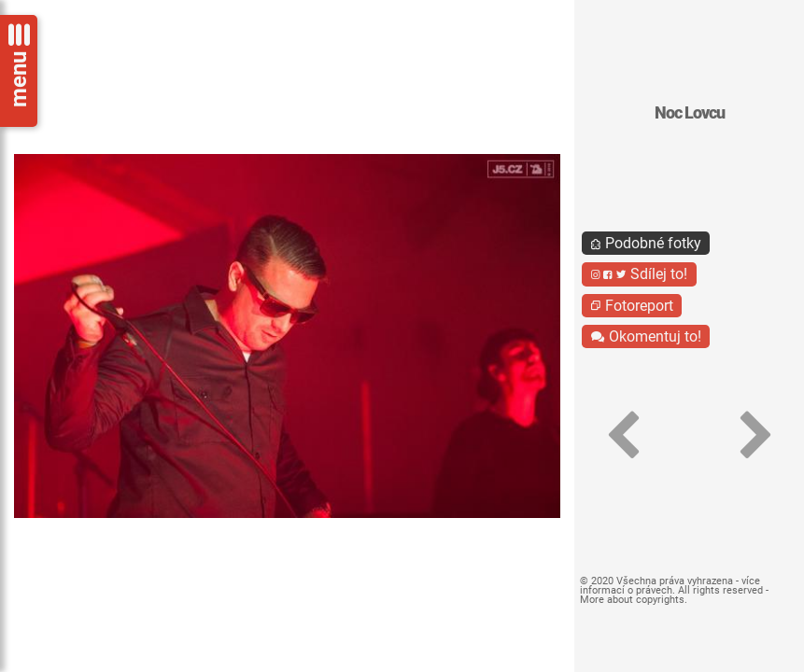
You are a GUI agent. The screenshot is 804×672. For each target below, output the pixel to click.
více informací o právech (670, 586)
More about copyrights (632, 600)
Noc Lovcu (690, 113)
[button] (622, 435)
